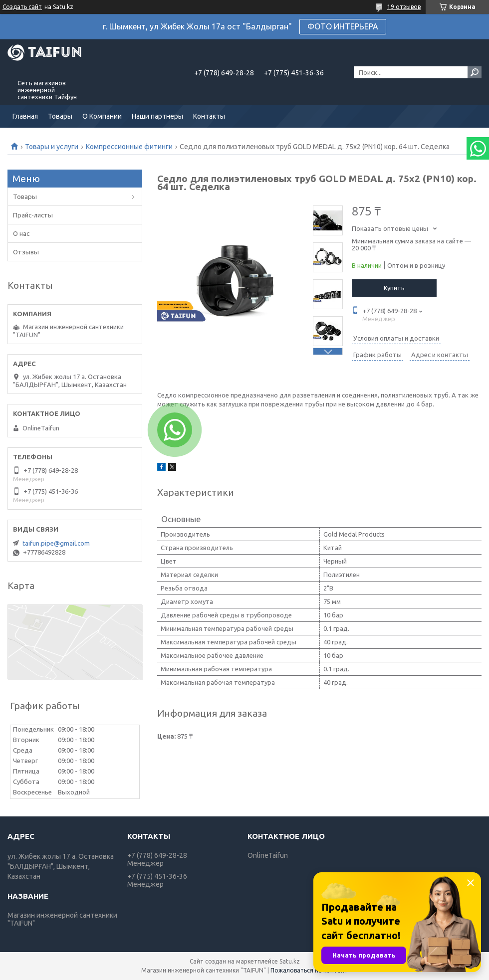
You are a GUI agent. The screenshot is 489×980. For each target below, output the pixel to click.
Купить (394, 288)
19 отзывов (404, 7)
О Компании (102, 116)
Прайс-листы (33, 215)
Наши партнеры (157, 116)
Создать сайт (22, 7)
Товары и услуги (52, 147)
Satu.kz (290, 961)
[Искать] (475, 72)
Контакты (209, 116)
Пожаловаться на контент (309, 970)
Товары (60, 116)
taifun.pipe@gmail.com (56, 543)
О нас (21, 233)
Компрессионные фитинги (129, 147)
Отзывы (26, 252)
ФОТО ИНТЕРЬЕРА (343, 26)
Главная (25, 116)
